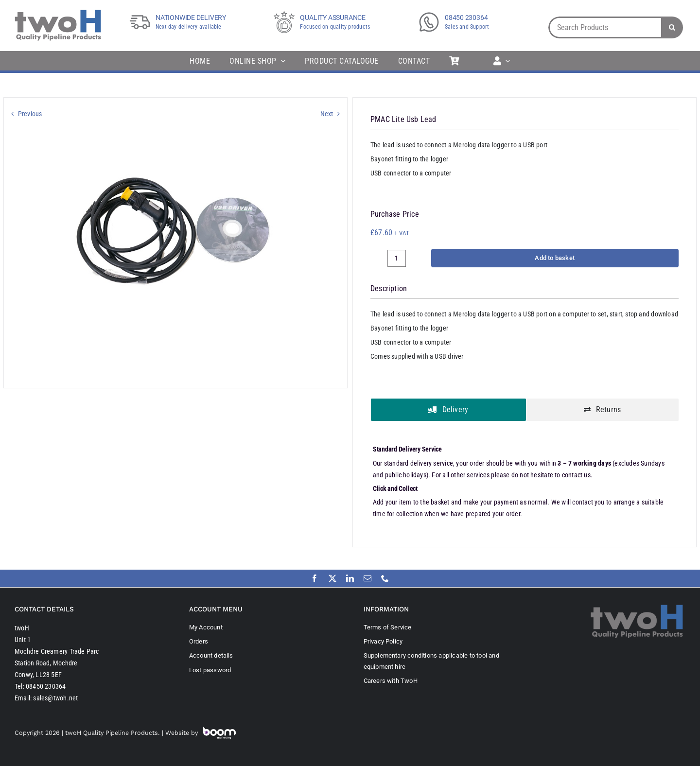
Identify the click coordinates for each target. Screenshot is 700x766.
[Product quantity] (397, 258)
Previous (30, 114)
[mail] (367, 578)
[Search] (672, 27)
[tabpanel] (525, 483)
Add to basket (555, 258)
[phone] (385, 578)
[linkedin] (350, 578)
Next (327, 114)
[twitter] (332, 578)
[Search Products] (605, 27)
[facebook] (315, 578)
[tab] (448, 410)
